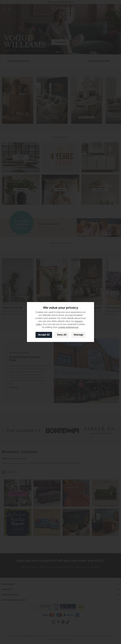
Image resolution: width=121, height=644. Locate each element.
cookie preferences (68, 327)
